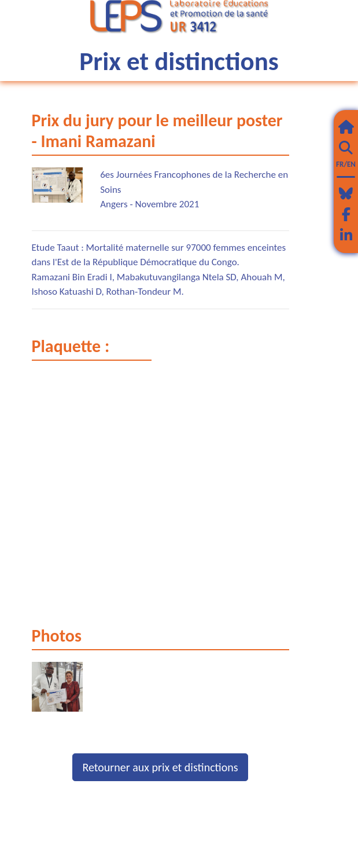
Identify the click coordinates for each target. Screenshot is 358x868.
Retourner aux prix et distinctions (160, 767)
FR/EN (346, 164)
